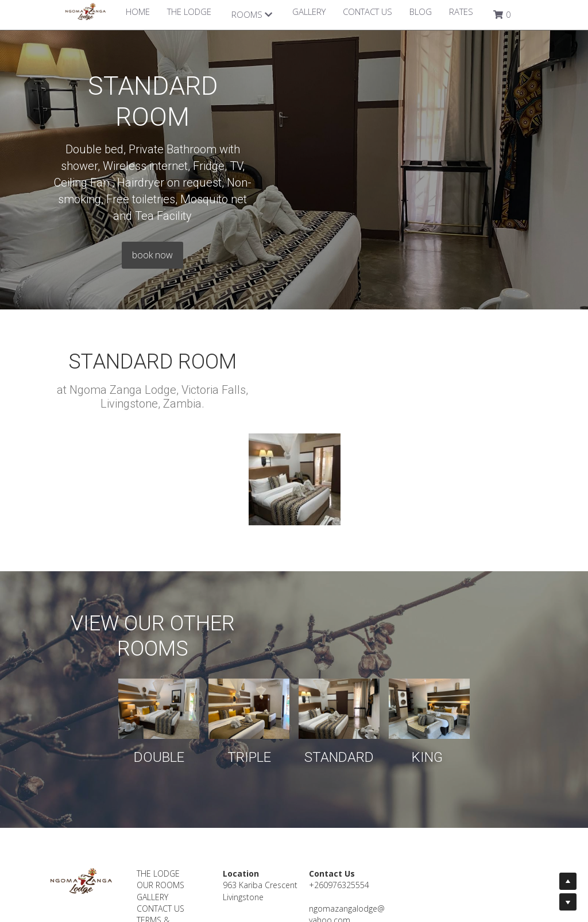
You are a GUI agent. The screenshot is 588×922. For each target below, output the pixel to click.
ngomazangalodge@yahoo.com (369, 824)
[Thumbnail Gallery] (295, 390)
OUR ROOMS (169, 794)
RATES (461, 11)
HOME (138, 11)
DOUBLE (108, 667)
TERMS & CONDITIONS (168, 835)
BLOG (421, 11)
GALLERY (309, 11)
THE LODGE (189, 11)
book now (294, 174)
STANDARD (356, 667)
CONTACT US (367, 11)
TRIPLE (232, 667)
